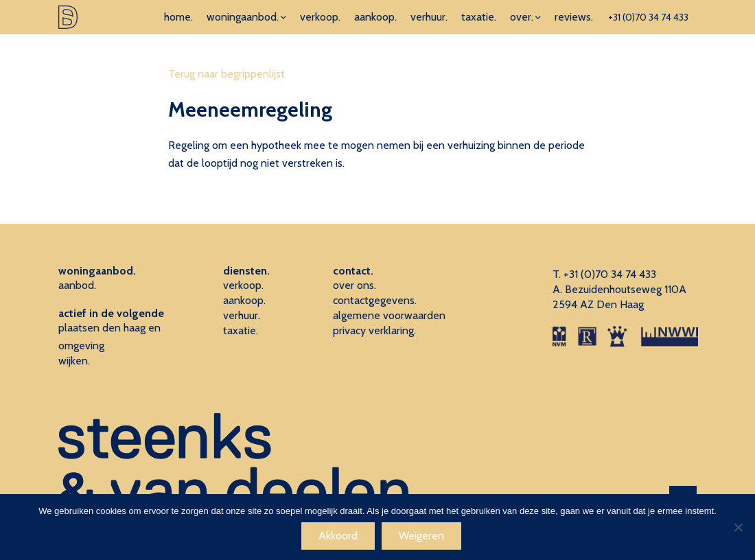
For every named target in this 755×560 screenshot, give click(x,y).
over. (522, 17)
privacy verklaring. (374, 330)
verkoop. (320, 17)
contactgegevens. (375, 300)
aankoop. (375, 17)
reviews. (574, 17)
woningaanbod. (243, 17)
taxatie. (479, 17)
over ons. (355, 285)
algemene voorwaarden (389, 315)
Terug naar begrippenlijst (226, 74)
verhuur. (429, 17)
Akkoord (338, 536)
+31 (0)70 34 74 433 (648, 17)
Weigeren (421, 536)
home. (178, 17)
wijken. (74, 361)
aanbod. (77, 285)
